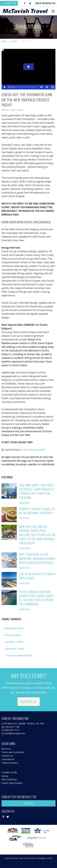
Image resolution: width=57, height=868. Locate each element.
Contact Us (29, 702)
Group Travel (13, 635)
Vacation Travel (14, 642)
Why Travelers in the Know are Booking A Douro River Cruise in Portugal (37, 558)
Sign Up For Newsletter (45, 3)
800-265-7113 (12, 730)
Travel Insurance (10, 763)
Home (4, 41)
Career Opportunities (12, 783)
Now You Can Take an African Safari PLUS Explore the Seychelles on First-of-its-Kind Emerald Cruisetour (37, 535)
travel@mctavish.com (15, 733)
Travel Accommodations (19, 655)
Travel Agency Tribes (44, 858)
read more (24, 503)
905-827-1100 (9, 3)
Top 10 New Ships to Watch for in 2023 (37, 576)
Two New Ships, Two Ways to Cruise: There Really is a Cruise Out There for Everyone (37, 491)
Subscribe (28, 803)
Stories (14, 41)
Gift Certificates (9, 779)
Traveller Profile (9, 772)
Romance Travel (15, 649)
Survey (5, 776)
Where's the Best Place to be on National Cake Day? (37, 511)
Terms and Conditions (13, 752)
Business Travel (14, 628)
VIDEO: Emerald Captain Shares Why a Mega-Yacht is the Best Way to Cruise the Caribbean (36, 598)
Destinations (8, 759)
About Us (6, 749)
